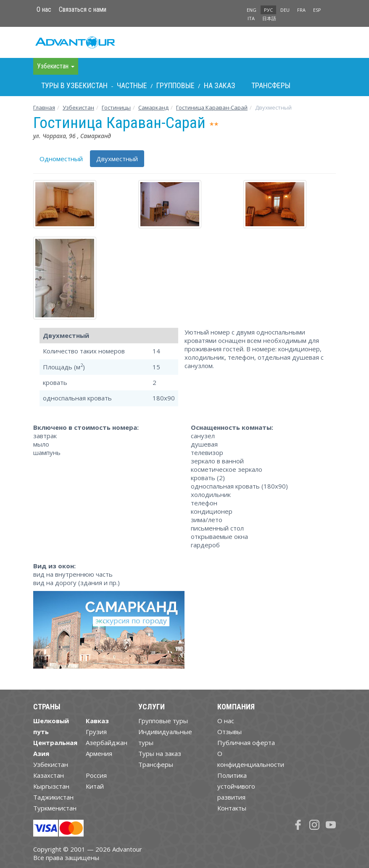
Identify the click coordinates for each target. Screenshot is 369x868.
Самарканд (153, 107)
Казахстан (49, 775)
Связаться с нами (83, 9)
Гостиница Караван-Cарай (212, 107)
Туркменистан (55, 808)
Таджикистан (53, 797)
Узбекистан (78, 107)
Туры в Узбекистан (74, 85)
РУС (268, 10)
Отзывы (229, 732)
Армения (99, 753)
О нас (44, 9)
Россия (96, 775)
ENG (252, 10)
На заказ (220, 85)
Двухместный (117, 159)
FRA (301, 10)
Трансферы (271, 85)
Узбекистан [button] (56, 66)
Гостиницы (116, 107)
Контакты (232, 808)
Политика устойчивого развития (236, 786)
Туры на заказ (160, 753)
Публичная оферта (246, 743)
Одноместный (61, 159)
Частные (132, 85)
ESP (317, 10)
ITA (251, 18)
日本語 (269, 18)
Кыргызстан (51, 786)
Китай (95, 786)
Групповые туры (163, 721)
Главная (44, 107)
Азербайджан (107, 743)
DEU (285, 10)
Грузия (96, 732)
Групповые (175, 85)
